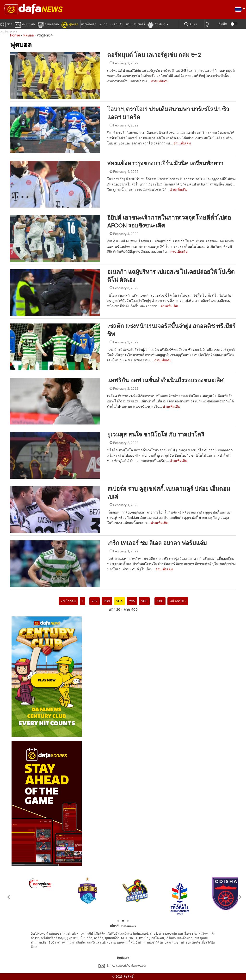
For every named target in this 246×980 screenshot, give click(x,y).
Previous (6, 897)
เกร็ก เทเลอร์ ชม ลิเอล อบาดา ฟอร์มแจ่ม (157, 543)
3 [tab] (128, 921)
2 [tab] (123, 921)
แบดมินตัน (117, 24)
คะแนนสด (25, 24)
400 (160, 601)
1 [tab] (118, 921)
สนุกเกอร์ (139, 24)
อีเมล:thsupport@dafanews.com (123, 966)
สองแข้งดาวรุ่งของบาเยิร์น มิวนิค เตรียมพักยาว (165, 163)
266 (144, 601)
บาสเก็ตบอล (89, 24)
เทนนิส (103, 24)
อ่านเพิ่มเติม (160, 81)
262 (95, 601)
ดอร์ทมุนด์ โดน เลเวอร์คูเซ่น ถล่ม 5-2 (155, 55)
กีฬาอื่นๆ (156, 24)
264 (120, 601)
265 (132, 601)
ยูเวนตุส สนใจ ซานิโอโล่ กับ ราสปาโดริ (156, 434)
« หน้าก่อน (68, 601)
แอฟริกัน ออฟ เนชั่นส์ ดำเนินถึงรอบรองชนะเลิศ (166, 380)
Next (240, 897)
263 (107, 601)
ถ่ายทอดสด (48, 24)
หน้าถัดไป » (178, 601)
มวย (129, 24)
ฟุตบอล (70, 24)
